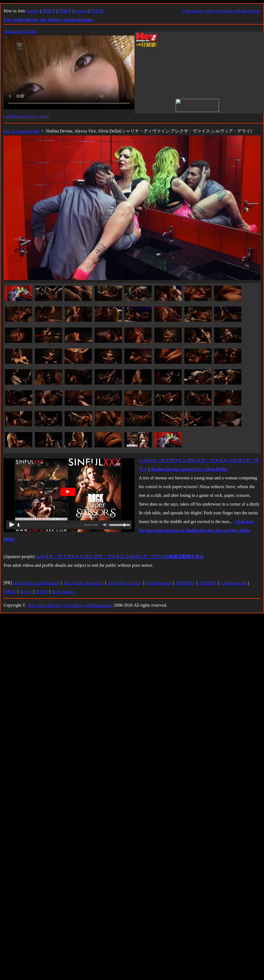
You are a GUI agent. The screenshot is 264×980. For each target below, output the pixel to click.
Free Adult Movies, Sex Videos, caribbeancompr (70, 605)
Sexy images (63, 591)
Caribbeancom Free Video (26, 116)
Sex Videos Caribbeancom (36, 583)
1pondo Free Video (20, 31)
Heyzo (26, 591)
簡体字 (65, 11)
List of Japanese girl (21, 131)
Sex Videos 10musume (83, 583)
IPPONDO (185, 583)
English (33, 11)
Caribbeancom (159, 583)
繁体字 (49, 11)
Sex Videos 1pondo (125, 583)
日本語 (97, 11)
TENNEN (208, 583)
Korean (81, 11)
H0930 (42, 591)
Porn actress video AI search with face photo (221, 11)
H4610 (10, 591)
